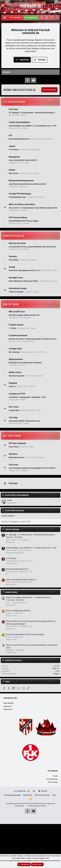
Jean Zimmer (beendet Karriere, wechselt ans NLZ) (27, 184)
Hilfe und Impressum (42, 795)
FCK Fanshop (53, 782)
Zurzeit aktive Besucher (14, 511)
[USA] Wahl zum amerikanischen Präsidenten (25, 363)
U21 (10, 135)
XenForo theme (33, 806)
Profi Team (13, 109)
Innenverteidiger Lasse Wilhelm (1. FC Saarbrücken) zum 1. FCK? (33, 126)
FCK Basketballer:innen (17, 197)
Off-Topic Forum (12, 436)
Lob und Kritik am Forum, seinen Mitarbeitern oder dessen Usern (32, 247)
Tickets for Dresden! (16, 292)
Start (54, 795)
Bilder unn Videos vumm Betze (22, 204)
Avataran (40, 376)
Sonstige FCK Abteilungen (20, 194)
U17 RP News (14, 150)
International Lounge (18, 288)
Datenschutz (8, 709)
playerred (49, 139)
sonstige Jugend (12, 563)
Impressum (7, 706)
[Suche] (58, 18)
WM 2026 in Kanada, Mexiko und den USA (24, 315)
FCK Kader (13, 483)
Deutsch (43, 791)
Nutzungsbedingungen (13, 795)
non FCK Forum (11, 304)
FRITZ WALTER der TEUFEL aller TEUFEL (23, 281)
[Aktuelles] (52, 18)
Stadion (12, 170)
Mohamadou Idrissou (16, 457)
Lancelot (26, 163)
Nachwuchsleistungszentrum (21, 181)
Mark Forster (13, 173)
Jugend (12, 146)
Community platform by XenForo (26, 804)
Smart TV (12, 387)
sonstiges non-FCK (17, 394)
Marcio (36, 292)
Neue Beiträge (9, 703)
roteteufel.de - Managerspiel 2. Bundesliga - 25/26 (27, 397)
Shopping (13, 383)
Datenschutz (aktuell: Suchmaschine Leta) (24, 421)
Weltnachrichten (16, 359)
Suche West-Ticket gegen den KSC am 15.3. (25, 270)
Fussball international (18, 335)
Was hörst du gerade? (17, 376)
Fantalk (12, 267)
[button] (47, 18)
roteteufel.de (20, 791)
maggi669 (24, 470)
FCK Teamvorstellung (18, 217)
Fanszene (13, 256)
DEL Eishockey (14, 352)
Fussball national (16, 325)
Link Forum (14, 465)
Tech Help (13, 417)
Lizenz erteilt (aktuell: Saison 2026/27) (23, 160)
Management (14, 157)
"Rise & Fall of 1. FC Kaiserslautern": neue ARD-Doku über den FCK (33, 208)
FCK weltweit (13, 260)
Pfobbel (23, 400)
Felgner (56, 674)
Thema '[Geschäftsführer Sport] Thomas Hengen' (25, 634)
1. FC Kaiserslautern (14, 102)
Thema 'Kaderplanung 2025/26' (18, 611)
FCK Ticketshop (52, 779)
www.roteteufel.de (14, 236)
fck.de (55, 776)
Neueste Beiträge (12, 529)
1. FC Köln (12, 328)
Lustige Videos (14, 410)
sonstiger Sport (15, 349)
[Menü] (5, 18)
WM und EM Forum (17, 312)
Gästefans (13, 454)
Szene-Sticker (14, 447)
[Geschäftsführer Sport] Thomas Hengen (24, 221)
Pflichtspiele (10, 542)
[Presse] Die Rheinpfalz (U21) (19, 139)
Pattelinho (11, 516)
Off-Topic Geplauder (17, 443)
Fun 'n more (14, 407)
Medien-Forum (15, 372)
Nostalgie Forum (16, 278)
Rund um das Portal (17, 243)
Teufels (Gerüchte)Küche (19, 122)
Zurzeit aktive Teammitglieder (17, 495)
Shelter (24, 115)
